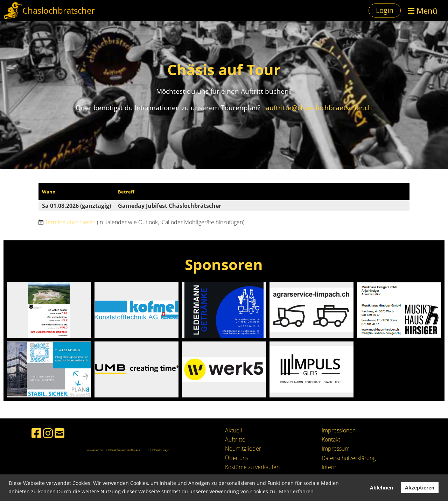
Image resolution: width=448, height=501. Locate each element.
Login (385, 10)
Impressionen (339, 430)
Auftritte (235, 439)
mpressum (336, 449)
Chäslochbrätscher (59, 10)
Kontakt (331, 439)
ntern (330, 467)
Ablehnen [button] (381, 488)
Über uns (237, 458)
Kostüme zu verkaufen (252, 467)
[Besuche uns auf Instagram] (48, 433)
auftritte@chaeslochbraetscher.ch (318, 108)
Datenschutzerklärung (349, 458)
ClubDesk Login (158, 450)
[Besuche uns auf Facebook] (36, 433)
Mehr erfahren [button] (296, 491)
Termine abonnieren (70, 222)
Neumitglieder (243, 449)
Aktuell (234, 430)
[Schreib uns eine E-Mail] (59, 433)
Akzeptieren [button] (420, 488)
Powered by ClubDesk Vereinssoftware (113, 450)
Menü (423, 10)
